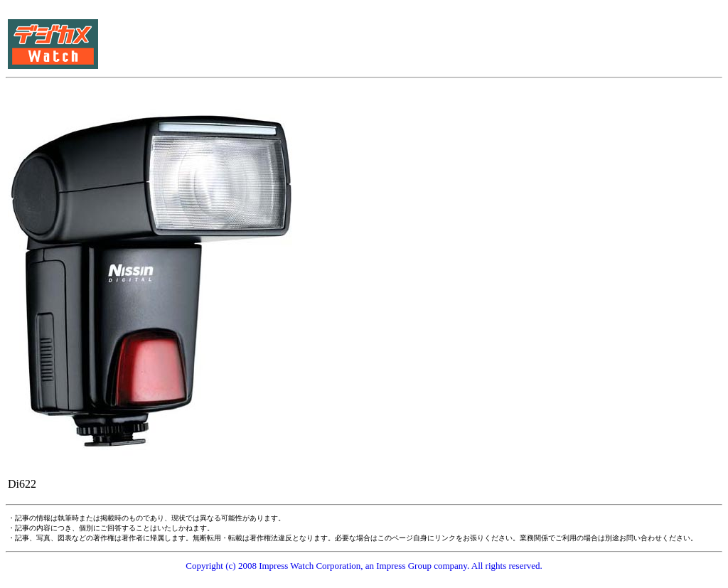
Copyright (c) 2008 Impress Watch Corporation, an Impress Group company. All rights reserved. (364, 566)
